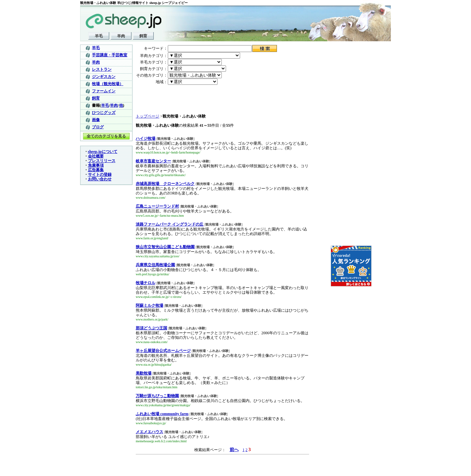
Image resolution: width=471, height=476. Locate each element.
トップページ (148, 116)
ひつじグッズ (104, 113)
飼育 (143, 36)
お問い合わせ (100, 179)
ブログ (98, 127)
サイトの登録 (100, 174)
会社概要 (96, 156)
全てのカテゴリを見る (106, 136)
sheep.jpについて (103, 152)
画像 (96, 120)
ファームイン (104, 91)
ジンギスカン (104, 77)
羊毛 (99, 36)
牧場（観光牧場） (108, 84)
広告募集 (96, 170)
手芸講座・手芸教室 (110, 55)
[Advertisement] (174, 100)
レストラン (102, 69)
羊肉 (121, 36)
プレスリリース (102, 161)
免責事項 (96, 165)
